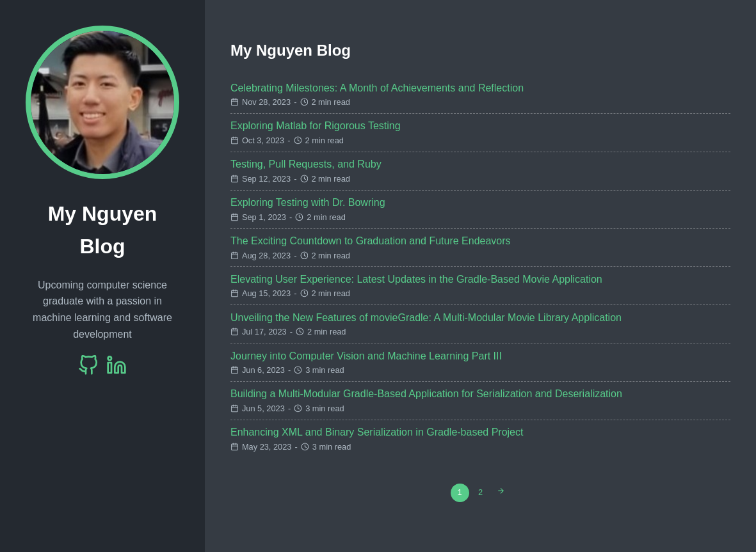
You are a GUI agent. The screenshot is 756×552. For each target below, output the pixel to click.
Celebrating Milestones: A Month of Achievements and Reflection (377, 88)
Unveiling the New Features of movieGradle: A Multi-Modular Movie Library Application (426, 318)
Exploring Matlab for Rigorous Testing (316, 126)
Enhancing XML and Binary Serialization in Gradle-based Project (377, 432)
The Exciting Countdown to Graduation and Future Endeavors (371, 241)
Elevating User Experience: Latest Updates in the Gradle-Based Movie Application (416, 279)
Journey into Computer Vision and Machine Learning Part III (366, 356)
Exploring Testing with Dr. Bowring (308, 202)
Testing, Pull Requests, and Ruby (306, 164)
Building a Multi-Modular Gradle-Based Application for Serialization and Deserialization (426, 394)
